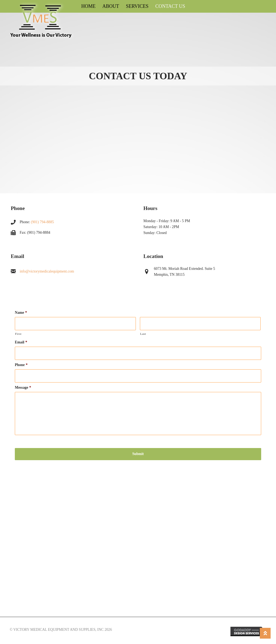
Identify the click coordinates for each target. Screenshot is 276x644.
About (111, 6)
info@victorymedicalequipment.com (47, 271)
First (18, 334)
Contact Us (170, 6)
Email (21, 342)
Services (137, 6)
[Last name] (200, 323)
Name (21, 313)
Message (23, 388)
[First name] (75, 323)
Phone (21, 365)
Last (143, 334)
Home (88, 6)
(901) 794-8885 (43, 222)
